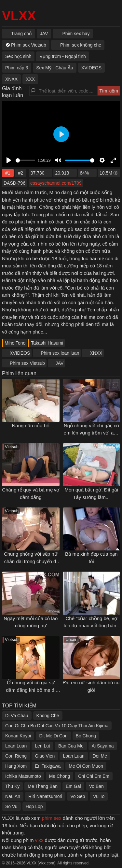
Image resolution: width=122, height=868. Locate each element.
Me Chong (60, 776)
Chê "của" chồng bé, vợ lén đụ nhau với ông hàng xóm (91, 626)
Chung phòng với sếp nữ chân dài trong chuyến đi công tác (31, 561)
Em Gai (73, 786)
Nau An (13, 796)
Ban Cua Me (71, 746)
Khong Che (48, 716)
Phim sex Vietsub (27, 363)
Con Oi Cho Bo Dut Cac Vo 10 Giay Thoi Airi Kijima (57, 726)
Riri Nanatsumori (45, 796)
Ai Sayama (103, 746)
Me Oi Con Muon (86, 766)
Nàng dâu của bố (31, 426)
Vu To (99, 796)
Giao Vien (45, 756)
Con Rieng (16, 756)
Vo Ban (96, 786)
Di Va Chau (17, 716)
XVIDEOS (20, 353)
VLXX (19, 16)
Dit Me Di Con (53, 736)
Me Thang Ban (43, 786)
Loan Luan (16, 746)
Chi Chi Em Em (94, 776)
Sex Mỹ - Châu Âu (55, 68)
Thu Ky (12, 786)
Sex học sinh (18, 56)
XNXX (96, 353)
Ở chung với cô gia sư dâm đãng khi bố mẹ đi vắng (31, 690)
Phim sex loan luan (60, 353)
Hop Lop (34, 806)
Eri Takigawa (48, 766)
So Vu (11, 806)
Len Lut (42, 746)
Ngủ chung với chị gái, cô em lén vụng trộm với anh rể (91, 433)
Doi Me (100, 756)
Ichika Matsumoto (23, 776)
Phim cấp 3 (17, 68)
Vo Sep (78, 796)
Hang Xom (16, 766)
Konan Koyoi (18, 736)
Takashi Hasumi (47, 343)
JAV (60, 363)
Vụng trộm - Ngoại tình (63, 56)
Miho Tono (15, 343)
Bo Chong (86, 736)
